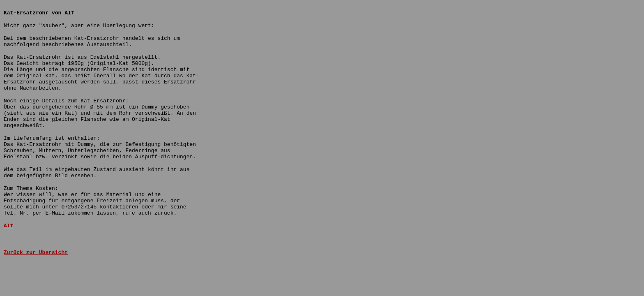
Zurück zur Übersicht (36, 253)
